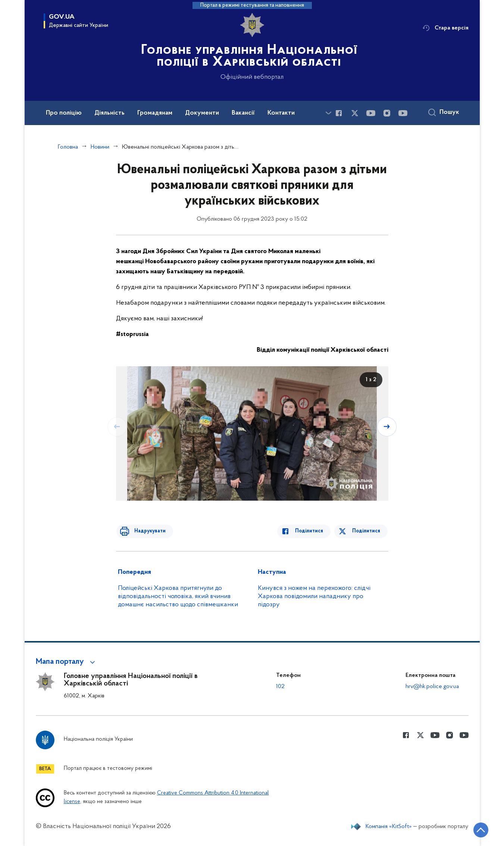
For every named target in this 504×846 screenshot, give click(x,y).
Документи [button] (202, 113)
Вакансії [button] (243, 113)
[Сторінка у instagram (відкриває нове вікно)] (387, 113)
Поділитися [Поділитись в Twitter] (367, 531)
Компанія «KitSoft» (389, 827)
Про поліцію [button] (64, 113)
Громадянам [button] (155, 113)
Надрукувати (147, 531)
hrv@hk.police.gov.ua (432, 687)
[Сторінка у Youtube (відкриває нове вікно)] (371, 113)
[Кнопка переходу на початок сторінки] (476, 829)
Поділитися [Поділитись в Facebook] (313, 531)
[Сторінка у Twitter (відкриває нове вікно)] (355, 113)
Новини (100, 147)
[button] (67, 662)
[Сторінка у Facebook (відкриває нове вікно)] (339, 113)
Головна (68, 147)
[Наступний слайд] (388, 426)
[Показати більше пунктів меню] (329, 113)
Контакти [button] (281, 113)
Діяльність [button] (109, 113)
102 (280, 687)
